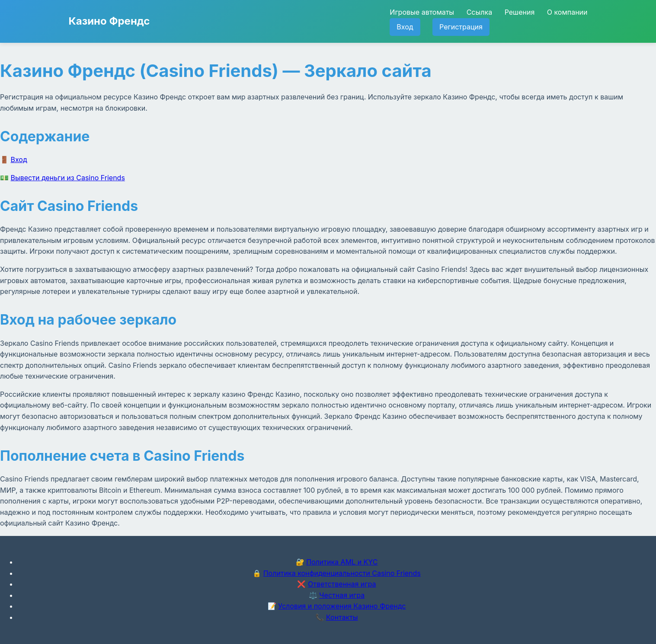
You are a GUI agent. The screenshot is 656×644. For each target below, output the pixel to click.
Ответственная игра (342, 584)
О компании (567, 12)
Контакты (342, 617)
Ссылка (479, 12)
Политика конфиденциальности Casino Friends (342, 573)
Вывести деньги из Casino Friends (68, 178)
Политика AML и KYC (342, 562)
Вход (405, 27)
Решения (520, 12)
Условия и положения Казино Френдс (342, 606)
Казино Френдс (109, 21)
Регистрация (461, 27)
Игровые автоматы (422, 12)
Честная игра (342, 595)
